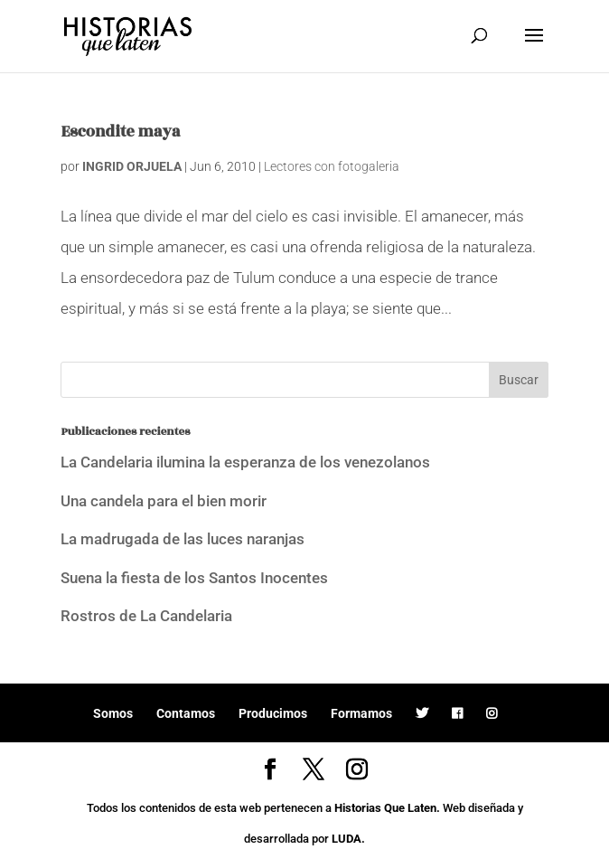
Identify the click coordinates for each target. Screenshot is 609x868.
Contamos (186, 713)
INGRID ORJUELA (132, 166)
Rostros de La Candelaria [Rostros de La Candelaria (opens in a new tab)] (146, 616)
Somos (113, 713)
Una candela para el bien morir (164, 501)
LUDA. (348, 839)
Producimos (273, 713)
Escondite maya (120, 132)
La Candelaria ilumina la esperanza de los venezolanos (245, 462)
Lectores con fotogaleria (332, 166)
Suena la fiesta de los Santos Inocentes (194, 578)
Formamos (361, 713)
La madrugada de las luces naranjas (183, 539)
